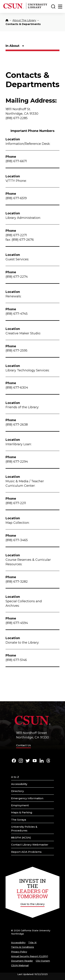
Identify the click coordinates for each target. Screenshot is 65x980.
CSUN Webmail (20, 965)
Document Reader (22, 961)
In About (12, 46)
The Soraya (19, 820)
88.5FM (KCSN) (21, 838)
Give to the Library (32, 904)
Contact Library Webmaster (30, 845)
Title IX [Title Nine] (32, 942)
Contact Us (23, 745)
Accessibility (19, 784)
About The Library (24, 20)
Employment (20, 805)
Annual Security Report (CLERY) (30, 956)
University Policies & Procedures (24, 829)
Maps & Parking (22, 812)
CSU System (43, 961)
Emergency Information (27, 798)
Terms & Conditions (23, 947)
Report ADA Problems (26, 852)
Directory (17, 791)
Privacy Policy (19, 952)
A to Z (15, 777)
